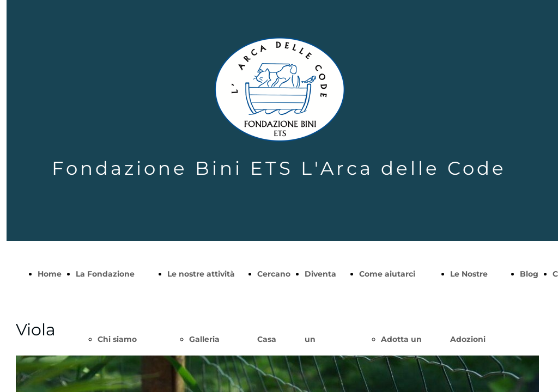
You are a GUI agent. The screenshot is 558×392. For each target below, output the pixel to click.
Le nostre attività (201, 274)
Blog (529, 274)
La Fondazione (105, 274)
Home (50, 274)
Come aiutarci (387, 274)
